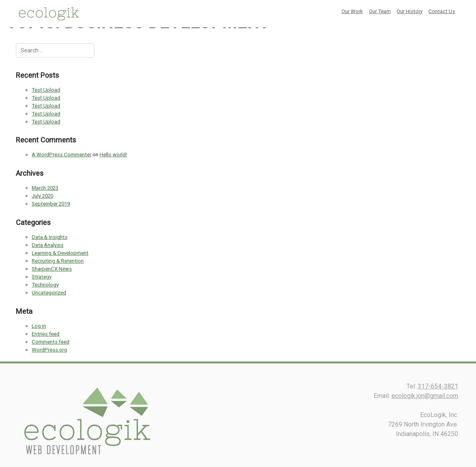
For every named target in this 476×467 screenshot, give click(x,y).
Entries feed (46, 334)
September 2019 (51, 204)
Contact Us (442, 11)
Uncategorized (49, 293)
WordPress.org (49, 350)
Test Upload (46, 90)
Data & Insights (50, 237)
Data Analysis (48, 245)
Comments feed (51, 342)
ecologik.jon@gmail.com (425, 396)
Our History (410, 11)
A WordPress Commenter (61, 155)
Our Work (352, 11)
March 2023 (45, 188)
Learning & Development (60, 253)
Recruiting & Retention (58, 261)
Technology (45, 285)
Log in (39, 326)
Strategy (42, 277)
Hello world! (113, 155)
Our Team (380, 11)
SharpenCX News (52, 269)
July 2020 (42, 196)
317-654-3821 (438, 386)
